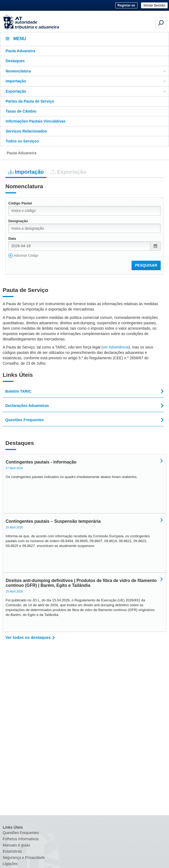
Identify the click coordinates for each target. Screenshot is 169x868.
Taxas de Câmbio (21, 111)
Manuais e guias (16, 845)
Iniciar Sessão (154, 5)
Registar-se (126, 5)
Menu (16, 39)
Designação (18, 221)
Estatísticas (12, 851)
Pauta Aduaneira (20, 51)
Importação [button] (86, 81)
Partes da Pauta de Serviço (30, 101)
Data (12, 238)
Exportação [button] (86, 91)
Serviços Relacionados (26, 131)
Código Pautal (20, 203)
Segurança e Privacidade (24, 857)
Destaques (15, 61)
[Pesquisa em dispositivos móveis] (161, 23)
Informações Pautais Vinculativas (36, 121)
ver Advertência (116, 347)
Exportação (68, 172)
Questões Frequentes (21, 833)
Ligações (10, 864)
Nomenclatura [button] (86, 71)
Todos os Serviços (22, 141)
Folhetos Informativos (21, 839)
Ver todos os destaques (28, 637)
